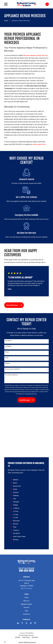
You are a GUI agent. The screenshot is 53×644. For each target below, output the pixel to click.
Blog (26, 566)
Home (26, 553)
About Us (26, 556)
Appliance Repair (26, 559)
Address (8, 363)
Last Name (8, 346)
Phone (7, 352)
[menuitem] (18, 593)
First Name (8, 341)
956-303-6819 (26, 526)
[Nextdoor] (35, 578)
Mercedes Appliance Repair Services (36, 55)
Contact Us (26, 569)
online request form (39, 144)
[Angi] (31, 578)
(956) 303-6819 (17, 144)
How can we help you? (12, 375)
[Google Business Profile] (18, 578)
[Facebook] (22, 578)
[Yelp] (26, 578)
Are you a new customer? (13, 369)
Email (7, 358)
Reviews (26, 563)
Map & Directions (26, 544)
